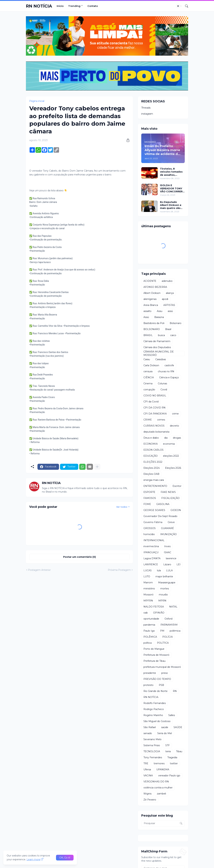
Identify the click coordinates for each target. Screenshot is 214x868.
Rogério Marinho (153, 715)
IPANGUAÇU (151, 552)
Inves (167, 546)
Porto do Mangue (154, 649)
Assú (146, 317)
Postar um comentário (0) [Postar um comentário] (79, 557)
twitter (174, 763)
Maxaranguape (167, 583)
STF (168, 745)
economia (169, 444)
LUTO (147, 576)
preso (165, 673)
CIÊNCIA (149, 377)
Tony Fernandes (153, 757)
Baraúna (159, 317)
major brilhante (164, 576)
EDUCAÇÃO (151, 456)
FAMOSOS (150, 498)
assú (170, 311)
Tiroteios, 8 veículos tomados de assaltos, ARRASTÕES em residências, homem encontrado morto (172, 172)
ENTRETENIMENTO (155, 486)
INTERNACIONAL (154, 540)
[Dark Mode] (179, 6)
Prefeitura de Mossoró (156, 655)
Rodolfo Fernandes (155, 703)
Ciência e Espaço (169, 377)
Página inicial (37, 101)
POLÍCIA (168, 637)
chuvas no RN (166, 371)
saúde (165, 727)
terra (168, 751)
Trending (74, 6)
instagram (147, 114)
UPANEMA (163, 769)
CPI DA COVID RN (154, 408)
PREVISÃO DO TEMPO (157, 679)
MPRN (162, 601)
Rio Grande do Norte (155, 691)
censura (148, 371)
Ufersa (147, 769)
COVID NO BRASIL (155, 396)
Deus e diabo (151, 438)
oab (146, 613)
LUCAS (148, 570)
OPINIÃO (159, 613)
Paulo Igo (149, 631)
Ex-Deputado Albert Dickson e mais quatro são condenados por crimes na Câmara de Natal (171, 205)
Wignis (147, 794)
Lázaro (167, 564)
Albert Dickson (152, 293)
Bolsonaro (176, 323)
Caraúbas (161, 359)
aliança (170, 293)
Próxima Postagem (119, 570)
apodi (165, 299)
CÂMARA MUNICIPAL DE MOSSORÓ (159, 353)
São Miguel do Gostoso (157, 721)
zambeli (161, 794)
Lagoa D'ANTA (152, 558)
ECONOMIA (151, 444)
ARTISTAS (169, 305)
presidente (150, 673)
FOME (147, 504)
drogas (177, 438)
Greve (171, 522)
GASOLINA (163, 504)
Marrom (148, 583)
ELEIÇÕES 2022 (153, 462)
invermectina (151, 546)
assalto (147, 311)
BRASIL (148, 335)
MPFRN (148, 601)
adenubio (167, 281)
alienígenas (150, 299)
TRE (146, 763)
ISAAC (168, 552)
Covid (164, 390)
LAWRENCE (151, 564)
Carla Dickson (151, 365)
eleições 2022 (171, 456)
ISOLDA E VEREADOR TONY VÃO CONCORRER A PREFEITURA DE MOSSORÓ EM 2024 (171, 188)
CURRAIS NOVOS (154, 426)
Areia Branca (151, 305)
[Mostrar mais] (97, 467)
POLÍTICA (163, 643)
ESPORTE (149, 492)
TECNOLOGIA (152, 751)
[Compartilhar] (127, 140)
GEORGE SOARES (154, 510)
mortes (165, 589)
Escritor (177, 486)
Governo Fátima (153, 522)
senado (148, 733)
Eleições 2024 (152, 468)
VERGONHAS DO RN (156, 782)
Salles (172, 715)
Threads (146, 108)
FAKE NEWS (168, 492)
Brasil (168, 329)
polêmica (175, 631)
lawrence (171, 558)
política (148, 643)
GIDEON (176, 510)
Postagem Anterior (39, 570)
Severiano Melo (152, 739)
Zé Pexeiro (150, 800)
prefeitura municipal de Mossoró (162, 667)
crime (175, 414)
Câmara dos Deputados (157, 347)
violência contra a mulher (158, 788)
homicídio (149, 534)
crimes (161, 420)
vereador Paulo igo (169, 776)
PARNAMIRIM (169, 625)
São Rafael (150, 727)
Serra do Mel (165, 733)
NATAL (173, 607)
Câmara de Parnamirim (157, 341)
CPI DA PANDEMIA (155, 414)
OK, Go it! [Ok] (65, 858)
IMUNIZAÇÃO (168, 534)
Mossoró (148, 595)
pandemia (149, 625)
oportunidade (151, 619)
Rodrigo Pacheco (154, 709)
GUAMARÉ (167, 528)
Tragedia (172, 757)
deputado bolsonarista (156, 432)
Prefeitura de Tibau (154, 661)
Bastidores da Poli (154, 323)
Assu (160, 311)
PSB (161, 685)
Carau (147, 359)
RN (175, 691)
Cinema (148, 383)
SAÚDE (178, 727)
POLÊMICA (150, 637)
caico (173, 335)
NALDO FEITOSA (154, 607)
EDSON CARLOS (153, 450)
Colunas (162, 383)
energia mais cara (154, 480)
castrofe (169, 365)
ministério (149, 589)
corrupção (149, 390)
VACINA (148, 776)
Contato (93, 6)
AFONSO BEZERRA (155, 287)
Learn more (33, 859)
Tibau (179, 751)
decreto (174, 426)
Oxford (168, 619)
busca (161, 335)
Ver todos (122, 507)
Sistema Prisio (152, 745)
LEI (179, 564)
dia (166, 438)
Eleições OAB (151, 474)
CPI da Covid (151, 402)
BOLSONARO (152, 329)
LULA (169, 570)
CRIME (148, 420)
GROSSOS (150, 528)
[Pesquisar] (185, 6)
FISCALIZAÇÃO (170, 498)
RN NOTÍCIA (39, 6)
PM (162, 631)
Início (60, 6)
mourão (163, 595)
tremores (159, 763)
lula (159, 570)
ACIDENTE (150, 281)
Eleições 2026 (173, 468)
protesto (148, 685)
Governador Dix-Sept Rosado (160, 516)
